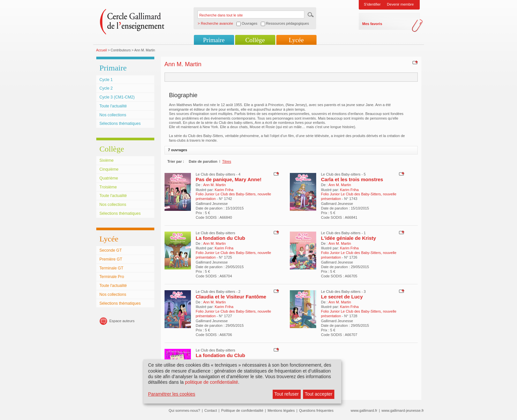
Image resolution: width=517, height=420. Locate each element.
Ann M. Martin (214, 185)
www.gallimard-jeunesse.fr (403, 410)
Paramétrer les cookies (172, 394)
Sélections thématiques (120, 124)
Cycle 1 (106, 80)
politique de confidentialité (212, 382)
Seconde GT (111, 250)
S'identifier (372, 4)
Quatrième (109, 178)
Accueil (102, 50)
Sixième (107, 160)
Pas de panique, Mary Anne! (229, 179)
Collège (255, 40)
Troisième (108, 187)
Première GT (111, 259)
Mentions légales (281, 410)
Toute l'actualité (113, 106)
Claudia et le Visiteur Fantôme (231, 297)
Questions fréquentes (316, 410)
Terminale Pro (112, 277)
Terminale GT (112, 268)
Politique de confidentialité (242, 410)
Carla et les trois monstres (352, 179)
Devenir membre (400, 4)
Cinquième (109, 169)
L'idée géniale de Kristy (349, 238)
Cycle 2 (106, 88)
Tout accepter (319, 394)
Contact (211, 410)
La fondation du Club (221, 238)
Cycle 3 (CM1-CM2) (117, 97)
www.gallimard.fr (364, 410)
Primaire (214, 40)
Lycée (296, 40)
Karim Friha (224, 190)
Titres (227, 161)
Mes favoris (372, 24)
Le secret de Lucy (342, 297)
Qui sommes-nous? (184, 410)
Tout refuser (287, 394)
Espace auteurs (122, 321)
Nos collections (113, 115)
